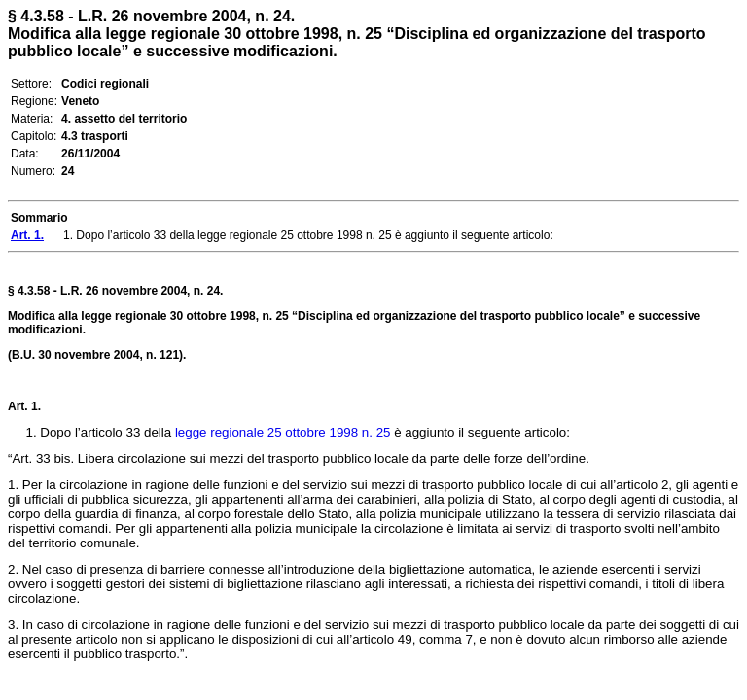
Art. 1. (24, 406)
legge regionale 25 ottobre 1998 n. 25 (283, 432)
